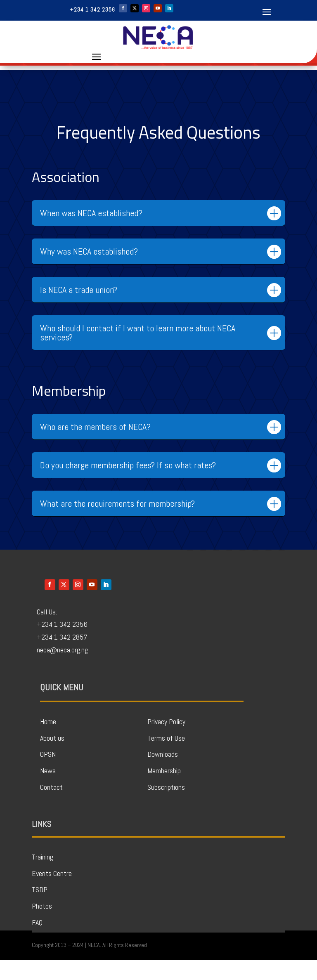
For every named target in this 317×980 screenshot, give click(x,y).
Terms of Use (166, 758)
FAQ (37, 943)
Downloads (163, 774)
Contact (51, 807)
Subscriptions (166, 807)
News (48, 791)
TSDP (40, 910)
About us (52, 758)
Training (43, 877)
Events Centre (52, 894)
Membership (164, 791)
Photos (42, 926)
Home (48, 742)
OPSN (48, 774)
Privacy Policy (166, 742)
